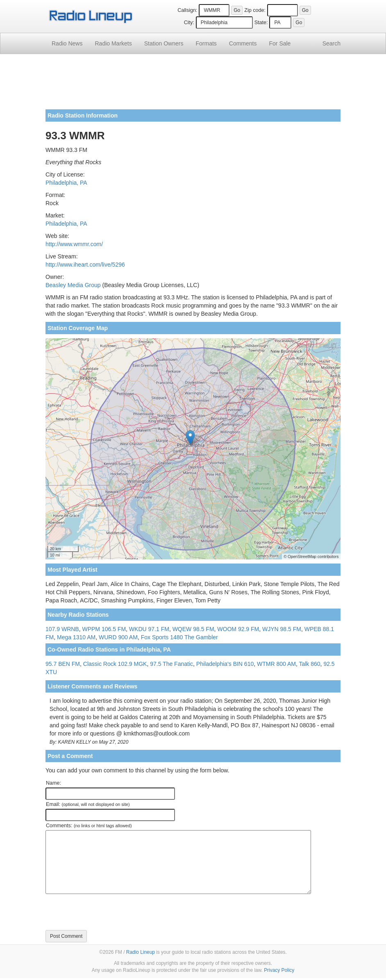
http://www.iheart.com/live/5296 (85, 265)
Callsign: (187, 10)
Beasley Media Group (73, 285)
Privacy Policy (279, 970)
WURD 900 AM (118, 637)
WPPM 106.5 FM (104, 629)
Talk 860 (309, 664)
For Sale (280, 43)
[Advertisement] (193, 85)
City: (189, 23)
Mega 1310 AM (76, 637)
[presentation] (108, 912)
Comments (243, 43)
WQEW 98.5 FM (193, 629)
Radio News (67, 43)
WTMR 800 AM (276, 664)
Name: (53, 783)
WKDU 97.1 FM (149, 629)
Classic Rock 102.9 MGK (115, 664)
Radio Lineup (141, 952)
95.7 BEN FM (63, 664)
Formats (206, 43)
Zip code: (255, 10)
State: (261, 23)
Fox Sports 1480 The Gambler (179, 637)
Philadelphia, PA (66, 183)
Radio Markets (113, 43)
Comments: (89, 826)
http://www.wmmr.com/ (74, 244)
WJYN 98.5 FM (282, 629)
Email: (88, 804)
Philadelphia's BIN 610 (225, 664)
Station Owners (164, 43)
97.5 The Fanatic (171, 664)
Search (332, 43)
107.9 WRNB (62, 629)
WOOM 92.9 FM (238, 629)
